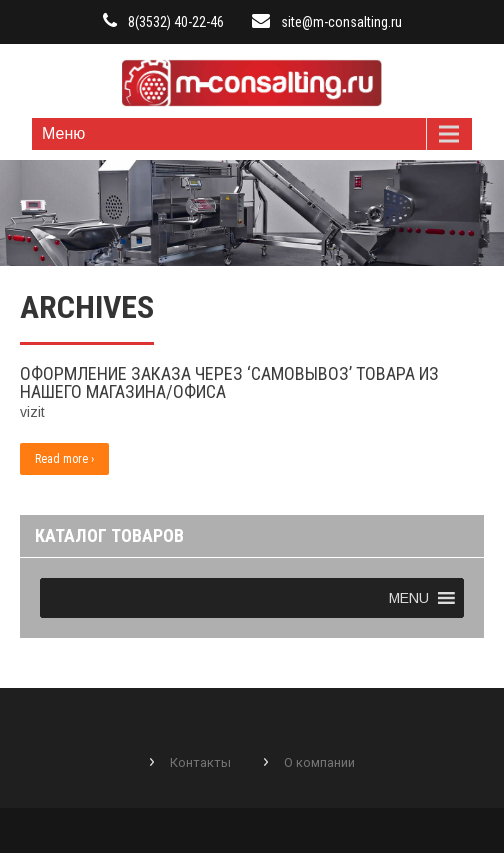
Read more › (64, 459)
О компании (319, 762)
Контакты (200, 762)
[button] (409, 598)
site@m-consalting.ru (341, 22)
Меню (63, 133)
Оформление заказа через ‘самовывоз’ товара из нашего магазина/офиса (229, 382)
